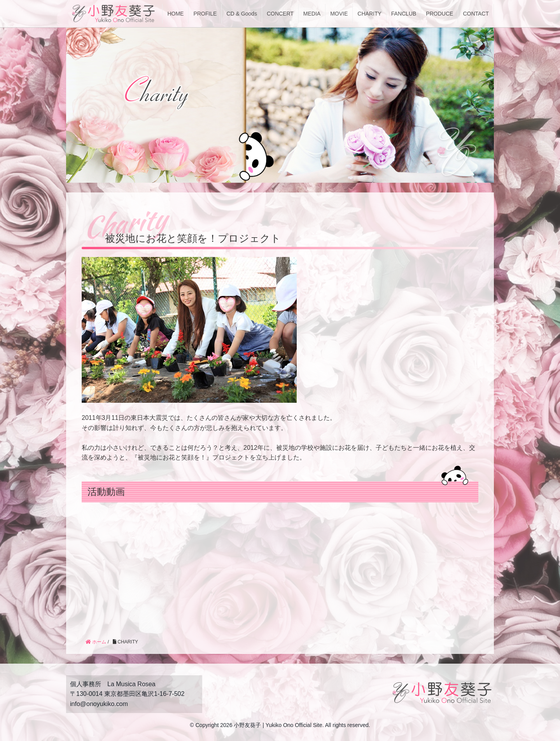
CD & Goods (242, 14)
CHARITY (369, 14)
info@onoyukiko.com (99, 704)
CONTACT (476, 14)
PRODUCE (439, 14)
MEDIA (312, 14)
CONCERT (280, 14)
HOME (175, 14)
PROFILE (205, 14)
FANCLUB (404, 14)
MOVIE (339, 14)
